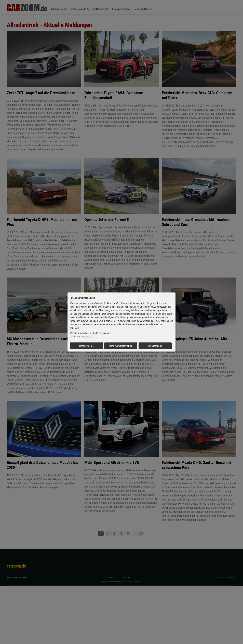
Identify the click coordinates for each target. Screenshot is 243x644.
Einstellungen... (86, 346)
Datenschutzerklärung (80, 337)
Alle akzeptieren (155, 346)
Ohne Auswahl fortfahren (121, 346)
